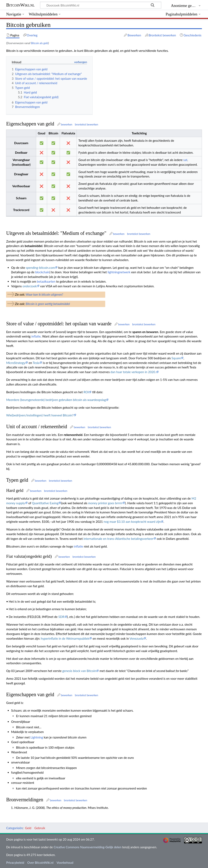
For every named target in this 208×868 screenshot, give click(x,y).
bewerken (67, 124)
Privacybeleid (15, 863)
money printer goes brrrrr (105, 503)
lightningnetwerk (119, 272)
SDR (61, 617)
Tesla (36, 363)
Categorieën (14, 828)
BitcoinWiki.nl (20, 5)
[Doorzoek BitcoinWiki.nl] (101, 5)
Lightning (37, 737)
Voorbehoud (65, 863)
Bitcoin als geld (40, 43)
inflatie (36, 336)
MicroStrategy (16, 363)
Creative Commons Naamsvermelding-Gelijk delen (88, 847)
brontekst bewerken (87, 124)
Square (176, 358)
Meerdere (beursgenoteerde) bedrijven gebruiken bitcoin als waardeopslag (56, 400)
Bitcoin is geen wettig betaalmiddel (48, 304)
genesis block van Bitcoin (79, 671)
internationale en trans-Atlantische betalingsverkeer (118, 539)
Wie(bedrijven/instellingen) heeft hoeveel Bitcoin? (40, 415)
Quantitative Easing (45, 503)
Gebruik (40, 828)
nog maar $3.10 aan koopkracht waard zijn (132, 522)
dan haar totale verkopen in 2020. (133, 372)
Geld (28, 828)
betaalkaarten (46, 281)
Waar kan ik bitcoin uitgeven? (44, 294)
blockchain (42, 272)
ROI (86, 392)
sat (185, 160)
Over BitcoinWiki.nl (40, 863)
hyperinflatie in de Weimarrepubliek (65, 638)
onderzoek (30, 286)
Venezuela (136, 638)
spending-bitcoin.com (40, 268)
